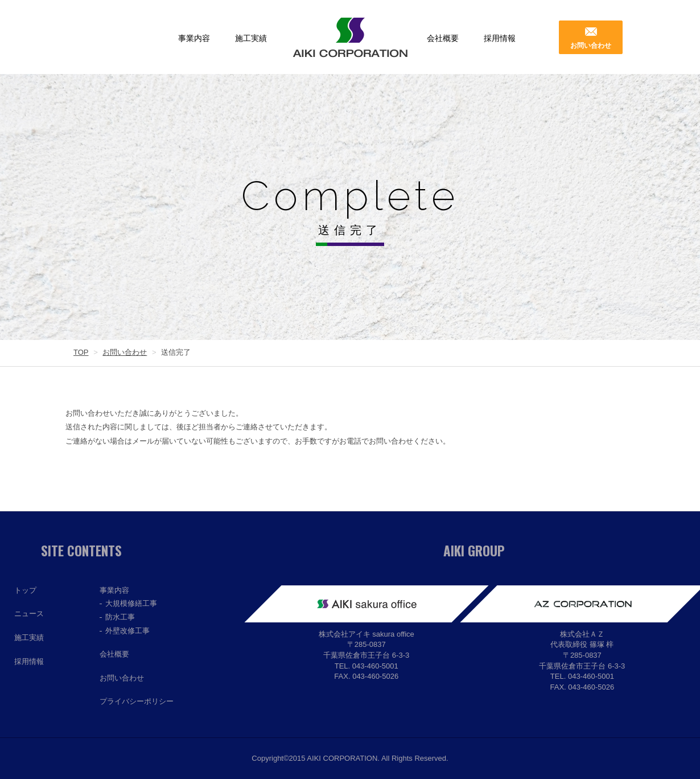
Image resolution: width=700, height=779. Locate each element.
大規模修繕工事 (131, 603)
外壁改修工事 (127, 631)
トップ (25, 590)
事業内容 (194, 38)
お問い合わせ (591, 46)
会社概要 (443, 38)
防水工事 (120, 617)
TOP (81, 352)
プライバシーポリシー (137, 701)
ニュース (29, 614)
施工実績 (251, 38)
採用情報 (500, 38)
